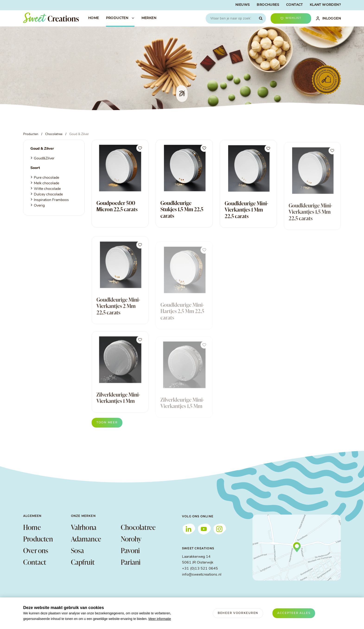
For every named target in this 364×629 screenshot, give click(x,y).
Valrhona (84, 527)
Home (32, 527)
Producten (38, 539)
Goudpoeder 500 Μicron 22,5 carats (117, 206)
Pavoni (130, 550)
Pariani (131, 562)
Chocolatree (138, 527)
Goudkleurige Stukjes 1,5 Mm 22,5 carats (182, 211)
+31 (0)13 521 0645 (200, 569)
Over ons (36, 550)
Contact (35, 562)
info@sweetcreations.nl (202, 575)
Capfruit (83, 562)
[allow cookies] (294, 613)
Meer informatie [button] (160, 619)
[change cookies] (238, 613)
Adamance (86, 539)
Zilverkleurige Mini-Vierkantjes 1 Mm (118, 407)
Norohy (131, 539)
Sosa (78, 550)
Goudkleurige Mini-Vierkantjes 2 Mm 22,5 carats (118, 316)
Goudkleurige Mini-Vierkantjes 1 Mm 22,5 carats (246, 215)
